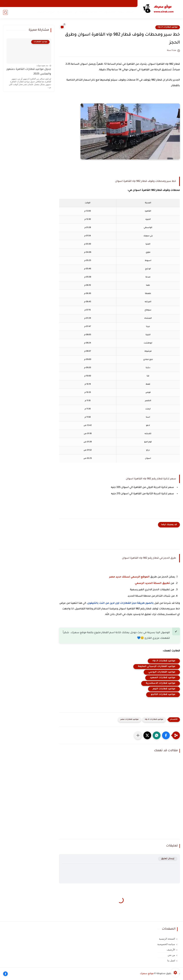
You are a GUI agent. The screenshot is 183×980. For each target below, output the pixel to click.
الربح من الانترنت (46, 13)
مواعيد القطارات (88, 13)
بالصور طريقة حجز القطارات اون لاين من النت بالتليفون (120, 603)
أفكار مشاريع (65, 13)
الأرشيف (109, 3)
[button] (166, 735)
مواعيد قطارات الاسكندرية (161, 683)
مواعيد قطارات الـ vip (168, 27)
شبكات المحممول (114, 13)
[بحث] (5, 13)
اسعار (130, 13)
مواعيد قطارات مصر (129, 720)
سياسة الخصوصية (125, 3)
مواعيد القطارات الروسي (162, 672)
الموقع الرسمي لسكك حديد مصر (129, 577)
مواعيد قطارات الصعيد (163, 678)
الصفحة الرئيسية (167, 939)
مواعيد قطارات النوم (164, 689)
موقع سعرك (147, 974)
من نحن (97, 3)
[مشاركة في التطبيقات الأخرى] (138, 735)
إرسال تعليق (168, 859)
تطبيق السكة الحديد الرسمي (152, 583)
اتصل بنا (86, 3)
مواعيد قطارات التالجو (163, 695)
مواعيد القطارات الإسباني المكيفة (157, 667)
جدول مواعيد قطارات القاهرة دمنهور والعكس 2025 (29, 72)
